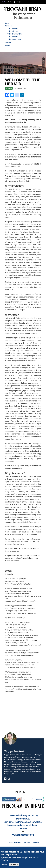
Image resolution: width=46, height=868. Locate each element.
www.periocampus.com (23, 835)
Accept (5, 865)
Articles (7, 45)
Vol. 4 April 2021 (13, 37)
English (4, 2)
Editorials (8, 43)
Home (7, 23)
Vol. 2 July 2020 (13, 31)
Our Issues (9, 26)
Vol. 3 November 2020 (15, 34)
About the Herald (15, 843)
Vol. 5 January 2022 (14, 39)
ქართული (17, 2)
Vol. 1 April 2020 (13, 29)
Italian (10, 2)
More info (5, 861)
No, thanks (14, 865)
